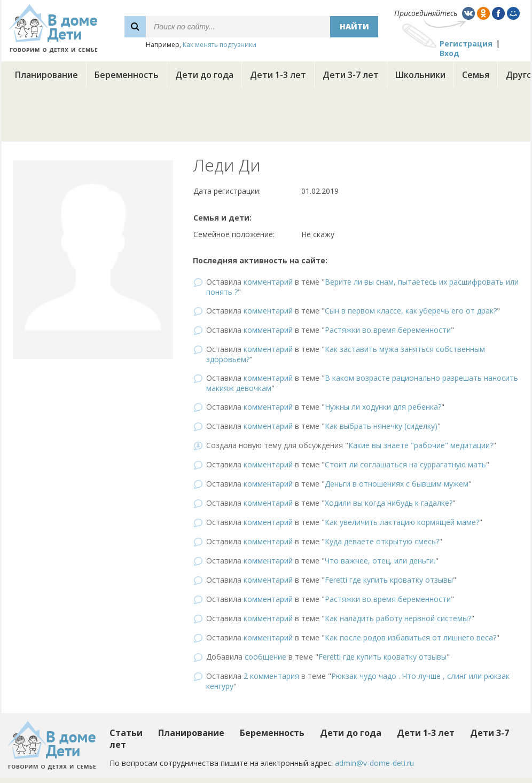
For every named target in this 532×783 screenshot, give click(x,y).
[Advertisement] (266, 118)
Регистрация (466, 44)
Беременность (127, 75)
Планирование (46, 75)
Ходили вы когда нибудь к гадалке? (389, 503)
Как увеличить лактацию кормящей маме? (402, 522)
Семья (476, 75)
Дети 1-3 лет (278, 75)
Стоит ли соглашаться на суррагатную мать (405, 464)
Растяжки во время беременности (388, 330)
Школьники (420, 75)
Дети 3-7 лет (351, 75)
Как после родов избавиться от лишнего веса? (410, 637)
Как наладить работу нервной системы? (398, 618)
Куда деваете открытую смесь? (382, 541)
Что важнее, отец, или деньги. (380, 561)
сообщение (265, 657)
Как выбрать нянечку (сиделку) (381, 426)
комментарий (268, 282)
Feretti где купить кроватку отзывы (389, 580)
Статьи (126, 733)
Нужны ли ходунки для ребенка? (383, 407)
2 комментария (271, 676)
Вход (449, 53)
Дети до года (204, 75)
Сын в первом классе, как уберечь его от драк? (411, 311)
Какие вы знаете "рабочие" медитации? (421, 445)
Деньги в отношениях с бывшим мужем (397, 484)
